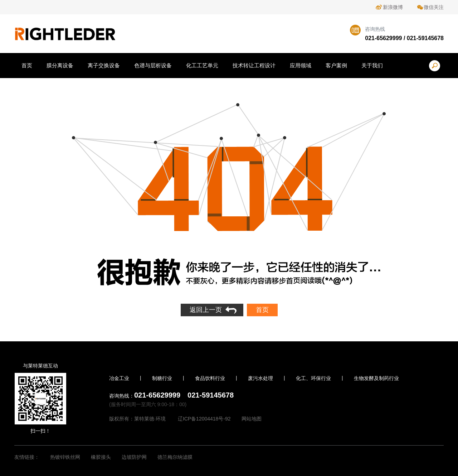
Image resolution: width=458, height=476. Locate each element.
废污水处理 (260, 378)
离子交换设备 (104, 65)
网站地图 (252, 419)
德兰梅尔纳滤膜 (175, 457)
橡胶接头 (101, 457)
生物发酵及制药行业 (376, 378)
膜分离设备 (60, 65)
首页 (27, 65)
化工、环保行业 (313, 378)
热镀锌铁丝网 (65, 457)
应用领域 (301, 65)
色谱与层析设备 (153, 65)
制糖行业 (162, 378)
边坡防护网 (134, 457)
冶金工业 (119, 378)
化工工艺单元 (202, 65)
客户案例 (336, 65)
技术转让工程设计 (254, 65)
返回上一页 (206, 310)
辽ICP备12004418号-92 (204, 419)
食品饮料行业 (210, 378)
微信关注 (434, 7)
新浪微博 (393, 7)
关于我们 (372, 65)
